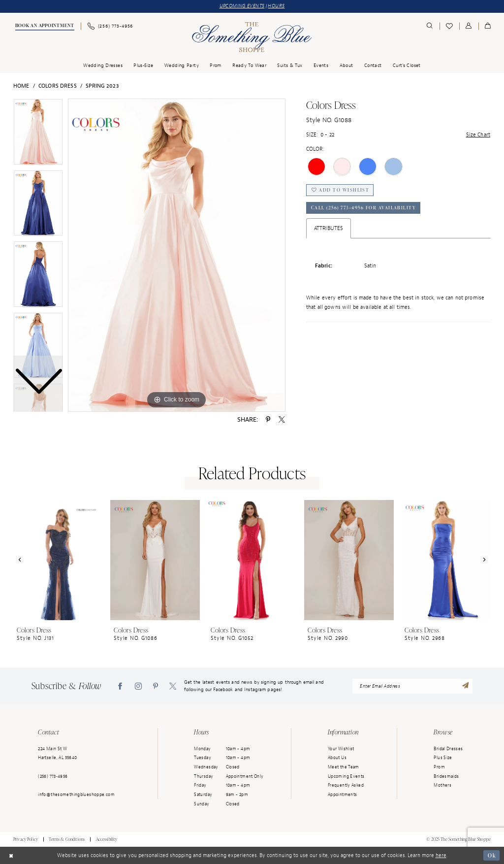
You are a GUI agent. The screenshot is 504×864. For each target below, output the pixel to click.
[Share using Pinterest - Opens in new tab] (268, 420)
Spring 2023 (102, 86)
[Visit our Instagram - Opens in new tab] (138, 686)
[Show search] (430, 26)
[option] (38, 206)
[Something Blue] (252, 37)
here (441, 855)
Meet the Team (344, 767)
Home (21, 86)
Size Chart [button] (478, 134)
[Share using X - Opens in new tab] (282, 420)
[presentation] (58, 560)
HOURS (276, 6)
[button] (469, 26)
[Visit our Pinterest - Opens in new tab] (156, 686)
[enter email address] (413, 686)
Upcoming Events (346, 776)
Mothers (442, 785)
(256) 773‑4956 (53, 776)
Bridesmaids (446, 776)
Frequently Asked (346, 785)
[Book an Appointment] (44, 27)
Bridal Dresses (448, 749)
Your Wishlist (341, 749)
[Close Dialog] (11, 856)
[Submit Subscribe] (466, 686)
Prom (439, 767)
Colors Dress (58, 86)
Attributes (329, 228)
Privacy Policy (26, 839)
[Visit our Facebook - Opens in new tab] (120, 686)
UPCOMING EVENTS (242, 6)
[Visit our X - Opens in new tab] (173, 686)
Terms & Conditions (67, 839)
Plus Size (443, 758)
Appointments (342, 795)
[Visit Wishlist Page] (449, 26)
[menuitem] (44, 27)
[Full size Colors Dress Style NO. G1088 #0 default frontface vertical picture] (177, 255)
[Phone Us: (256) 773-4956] (110, 26)
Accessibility (107, 839)
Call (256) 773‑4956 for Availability (364, 208)
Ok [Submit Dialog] (491, 855)
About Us (337, 758)
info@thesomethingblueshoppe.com (76, 795)
